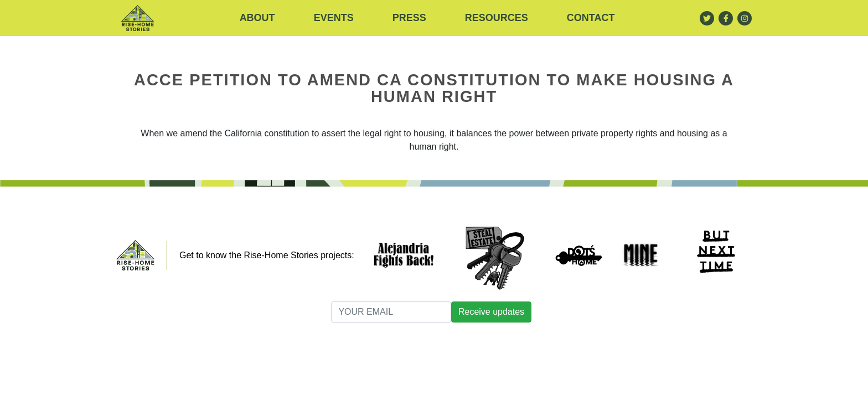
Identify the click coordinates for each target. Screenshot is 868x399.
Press (409, 18)
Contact (591, 18)
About (257, 18)
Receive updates (491, 312)
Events (334, 18)
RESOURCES (497, 18)
